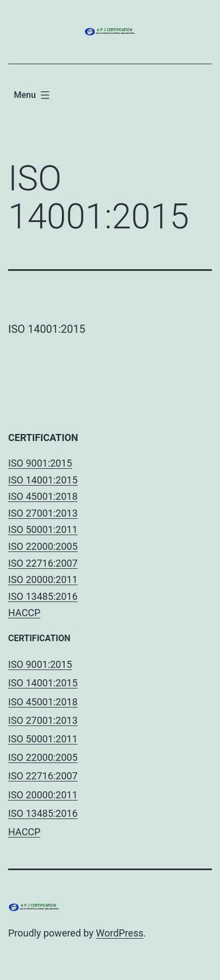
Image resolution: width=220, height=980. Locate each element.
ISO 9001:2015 (40, 463)
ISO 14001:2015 (43, 480)
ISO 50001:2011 (43, 529)
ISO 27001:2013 (43, 513)
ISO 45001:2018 (43, 496)
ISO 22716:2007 (43, 563)
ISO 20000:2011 (43, 579)
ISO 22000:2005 (43, 546)
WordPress (120, 933)
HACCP (24, 613)
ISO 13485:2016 (43, 596)
